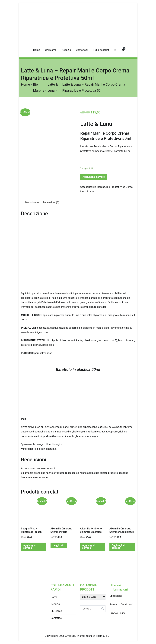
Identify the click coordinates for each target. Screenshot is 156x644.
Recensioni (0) (51, 202)
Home (37, 50)
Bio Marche (99, 187)
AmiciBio (70, 636)
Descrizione (32, 202)
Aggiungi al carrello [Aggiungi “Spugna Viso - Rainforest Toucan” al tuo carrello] (30, 547)
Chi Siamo (51, 50)
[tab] (32, 203)
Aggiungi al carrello (94, 177)
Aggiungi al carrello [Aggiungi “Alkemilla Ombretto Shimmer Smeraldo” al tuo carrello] (89, 547)
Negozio (66, 50)
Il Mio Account (101, 50)
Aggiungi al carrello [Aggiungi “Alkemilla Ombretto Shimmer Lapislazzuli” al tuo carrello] (118, 547)
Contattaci (82, 50)
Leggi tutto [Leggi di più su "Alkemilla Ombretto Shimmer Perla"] (59, 545)
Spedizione (116, 596)
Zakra (89, 636)
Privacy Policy (117, 613)
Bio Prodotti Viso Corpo (119, 187)
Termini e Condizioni (121, 605)
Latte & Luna (96, 124)
